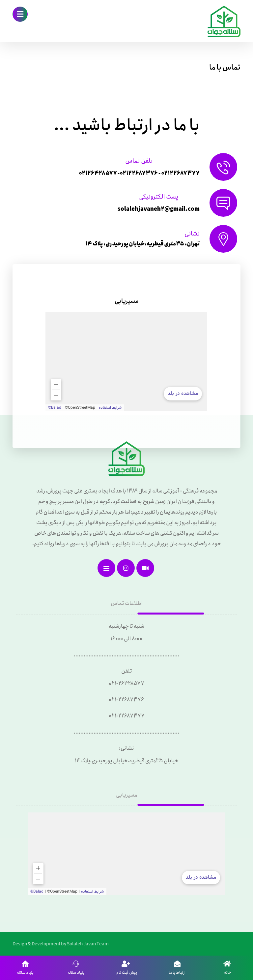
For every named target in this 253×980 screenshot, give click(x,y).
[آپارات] (145, 568)
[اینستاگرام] (126, 568)
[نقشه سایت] (106, 568)
